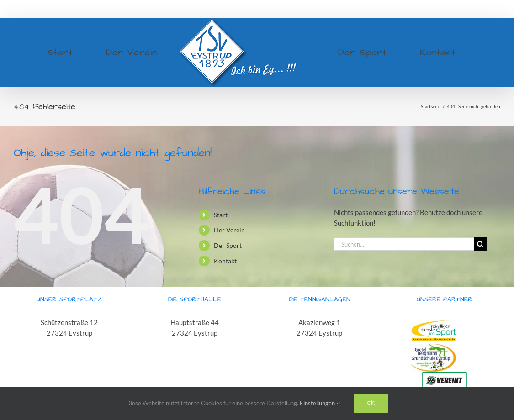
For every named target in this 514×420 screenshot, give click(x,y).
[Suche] (480, 244)
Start (221, 215)
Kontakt (225, 261)
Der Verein (229, 230)
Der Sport (228, 245)
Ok (371, 403)
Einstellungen (320, 403)
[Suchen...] (404, 244)
